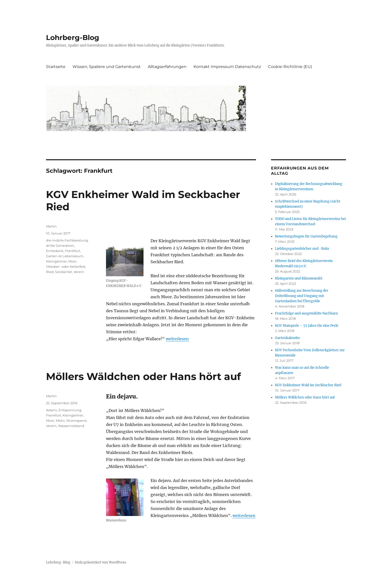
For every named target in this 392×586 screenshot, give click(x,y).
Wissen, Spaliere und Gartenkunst (107, 67)
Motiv (60, 420)
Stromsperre (76, 420)
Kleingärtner (56, 261)
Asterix (51, 410)
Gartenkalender (287, 338)
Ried (50, 272)
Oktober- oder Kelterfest (66, 266)
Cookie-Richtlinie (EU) (290, 67)
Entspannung (70, 410)
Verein (79, 272)
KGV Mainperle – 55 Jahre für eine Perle (307, 326)
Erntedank (55, 251)
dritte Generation (60, 245)
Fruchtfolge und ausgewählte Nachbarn (306, 313)
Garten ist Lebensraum (65, 256)
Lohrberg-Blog (73, 37)
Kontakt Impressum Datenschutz (227, 67)
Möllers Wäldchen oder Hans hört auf (143, 376)
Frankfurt (72, 251)
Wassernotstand (71, 426)
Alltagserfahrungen (167, 67)
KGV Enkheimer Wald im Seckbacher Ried (308, 385)
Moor (72, 261)
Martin (51, 226)
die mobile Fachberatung (67, 240)
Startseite (56, 67)
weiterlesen (177, 339)
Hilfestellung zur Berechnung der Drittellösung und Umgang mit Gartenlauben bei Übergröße (302, 296)
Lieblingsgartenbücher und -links (302, 249)
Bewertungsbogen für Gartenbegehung (306, 236)
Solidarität (63, 272)
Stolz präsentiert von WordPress (100, 562)
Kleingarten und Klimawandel (299, 278)
